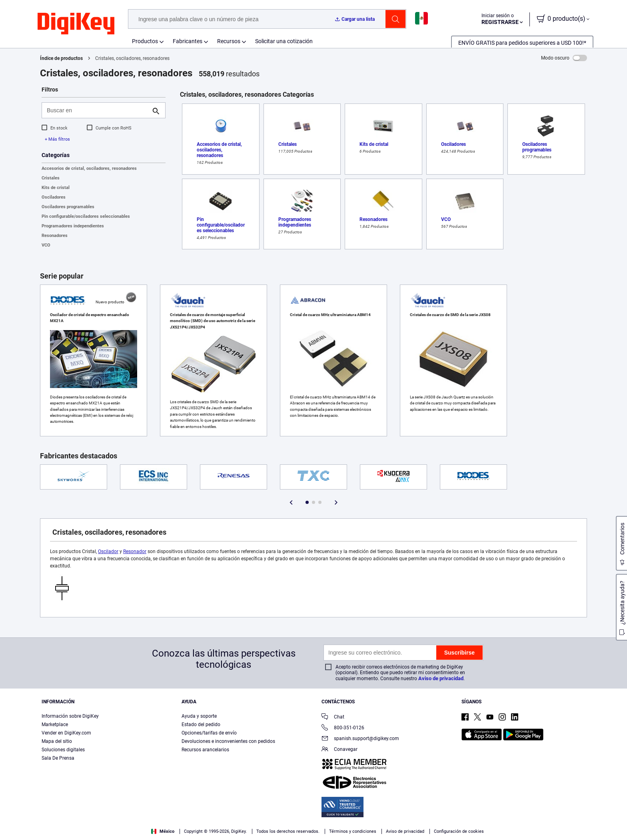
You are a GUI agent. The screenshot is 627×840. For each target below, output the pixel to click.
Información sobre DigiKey (70, 716)
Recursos (229, 41)
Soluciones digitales (63, 750)
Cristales (51, 178)
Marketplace (55, 725)
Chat (333, 718)
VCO (46, 245)
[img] (76, 24)
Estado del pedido (201, 725)
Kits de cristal (56, 188)
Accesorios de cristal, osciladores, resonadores (89, 168)
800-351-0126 (343, 728)
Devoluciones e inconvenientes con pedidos (228, 741)
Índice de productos (61, 58)
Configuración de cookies (459, 831)
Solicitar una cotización (284, 41)
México (163, 831)
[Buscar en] (97, 110)
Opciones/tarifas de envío (209, 733)
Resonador (135, 551)
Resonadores (55, 236)
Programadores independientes (73, 226)
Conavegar (339, 750)
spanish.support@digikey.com (360, 739)
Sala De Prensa (58, 758)
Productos (145, 41)
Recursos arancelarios (205, 750)
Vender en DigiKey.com (66, 733)
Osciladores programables (68, 207)
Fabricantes (188, 41)
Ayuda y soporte (199, 716)
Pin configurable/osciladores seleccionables (86, 216)
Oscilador (108, 551)
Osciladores (54, 197)
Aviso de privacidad (441, 678)
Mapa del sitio (57, 741)
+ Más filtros (57, 139)
